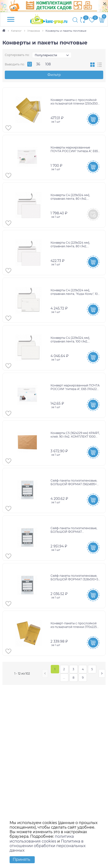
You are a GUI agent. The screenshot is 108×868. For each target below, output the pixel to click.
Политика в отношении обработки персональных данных (48, 846)
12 (30, 64)
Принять (21, 859)
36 (38, 64)
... (64, 678)
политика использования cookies (42, 839)
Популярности (46, 55)
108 (48, 64)
